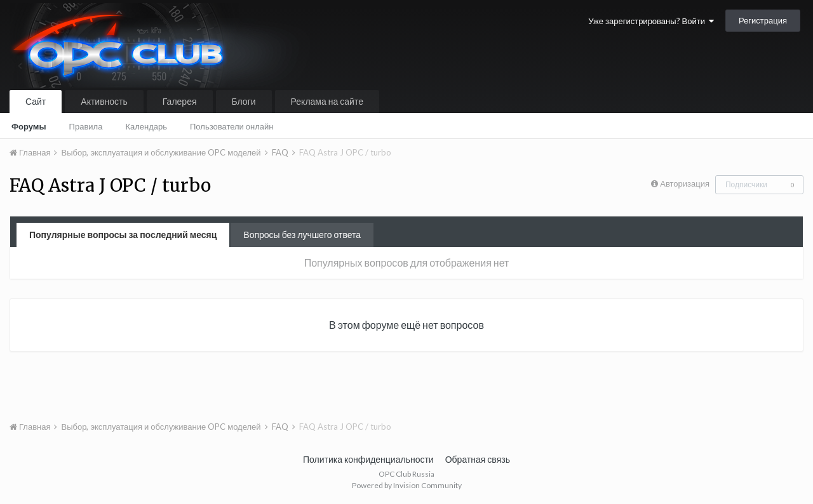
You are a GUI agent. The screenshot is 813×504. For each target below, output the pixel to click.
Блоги (244, 101)
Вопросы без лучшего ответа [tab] (302, 235)
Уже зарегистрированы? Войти (651, 21)
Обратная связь (478, 459)
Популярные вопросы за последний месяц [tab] (123, 235)
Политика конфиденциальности (368, 459)
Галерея (180, 101)
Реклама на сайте (327, 101)
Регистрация (763, 20)
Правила (86, 126)
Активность (104, 101)
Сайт (36, 101)
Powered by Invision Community (407, 485)
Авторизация (685, 183)
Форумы (29, 126)
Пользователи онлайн (232, 126)
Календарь (146, 126)
